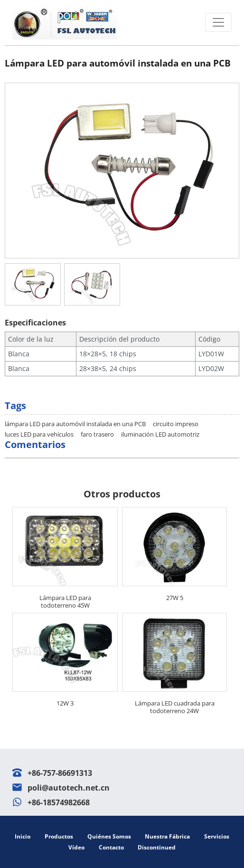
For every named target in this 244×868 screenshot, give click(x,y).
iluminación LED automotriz (160, 434)
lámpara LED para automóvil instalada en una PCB (75, 424)
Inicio (23, 836)
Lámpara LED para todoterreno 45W (65, 601)
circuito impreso (176, 424)
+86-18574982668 (59, 802)
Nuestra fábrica (167, 836)
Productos (59, 836)
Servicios (217, 836)
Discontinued (157, 847)
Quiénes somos (109, 836)
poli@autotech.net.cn (69, 788)
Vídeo (76, 847)
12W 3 (65, 703)
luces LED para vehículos (39, 434)
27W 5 (175, 598)
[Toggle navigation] (218, 22)
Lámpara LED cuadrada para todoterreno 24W (175, 707)
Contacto (111, 847)
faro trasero (97, 434)
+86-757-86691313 (60, 773)
